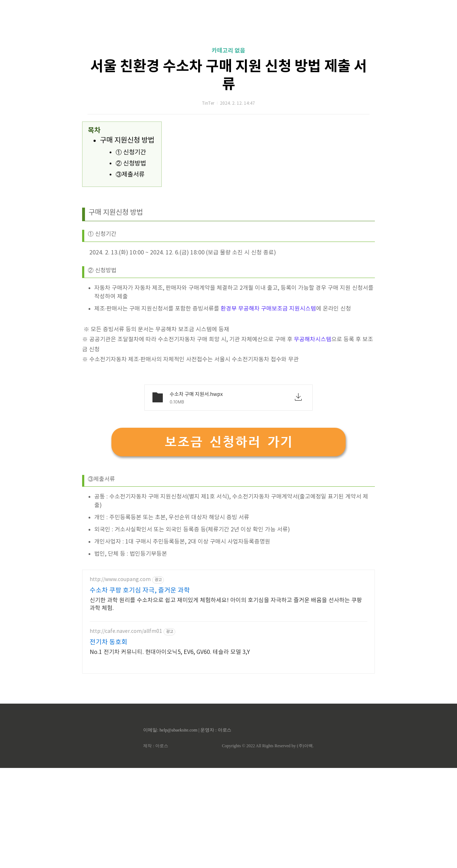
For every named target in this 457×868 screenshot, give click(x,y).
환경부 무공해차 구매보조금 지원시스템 (268, 409)
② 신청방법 (131, 264)
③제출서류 (130, 275)
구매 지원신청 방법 (127, 241)
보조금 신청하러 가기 (228, 542)
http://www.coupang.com (120, 680)
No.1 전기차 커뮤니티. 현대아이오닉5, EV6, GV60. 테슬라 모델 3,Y (170, 752)
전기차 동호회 (109, 742)
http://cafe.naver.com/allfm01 (126, 731)
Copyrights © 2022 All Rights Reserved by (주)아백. (268, 846)
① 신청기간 (131, 253)
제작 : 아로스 (155, 846)
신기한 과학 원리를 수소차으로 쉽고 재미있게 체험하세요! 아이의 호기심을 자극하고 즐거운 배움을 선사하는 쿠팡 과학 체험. (226, 704)
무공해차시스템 (313, 440)
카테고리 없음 (228, 151)
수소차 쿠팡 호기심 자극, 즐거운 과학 (140, 691)
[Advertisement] (228, 68)
